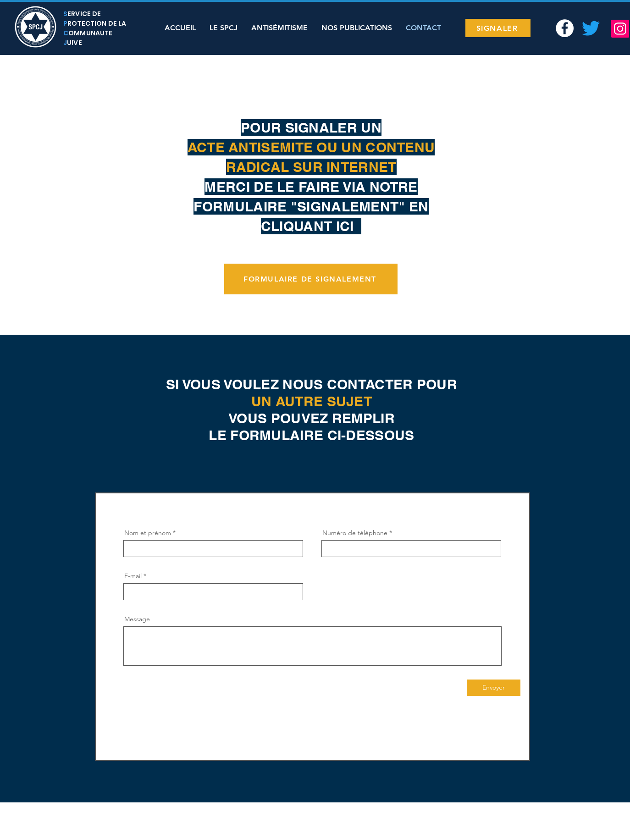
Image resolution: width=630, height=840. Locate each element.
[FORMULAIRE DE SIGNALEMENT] (311, 279)
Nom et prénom (148, 533)
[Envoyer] (494, 688)
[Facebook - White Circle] (565, 28)
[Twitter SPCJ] (591, 28)
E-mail (133, 576)
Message (137, 619)
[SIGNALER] (498, 28)
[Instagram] (620, 29)
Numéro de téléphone (355, 533)
